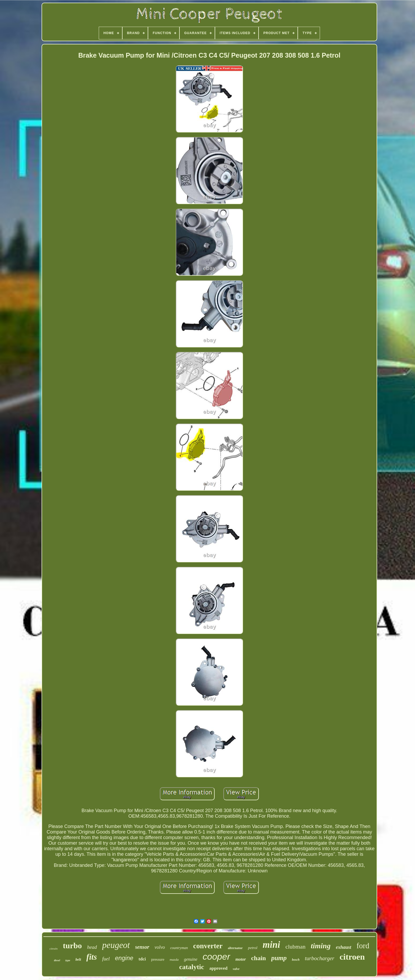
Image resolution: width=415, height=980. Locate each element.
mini (271, 945)
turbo (72, 946)
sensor (142, 947)
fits (92, 957)
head (92, 947)
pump (279, 958)
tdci (142, 959)
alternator (235, 948)
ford (363, 946)
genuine (191, 959)
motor (241, 959)
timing (321, 946)
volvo (160, 947)
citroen (352, 957)
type (68, 960)
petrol (253, 948)
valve (236, 969)
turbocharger (320, 958)
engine (124, 958)
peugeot (116, 945)
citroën (54, 949)
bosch (296, 960)
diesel (57, 960)
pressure (158, 959)
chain (259, 958)
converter (208, 946)
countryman (179, 948)
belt (78, 960)
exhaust (344, 947)
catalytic (192, 967)
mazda (174, 960)
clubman (295, 947)
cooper (216, 956)
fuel (106, 959)
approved (218, 968)
